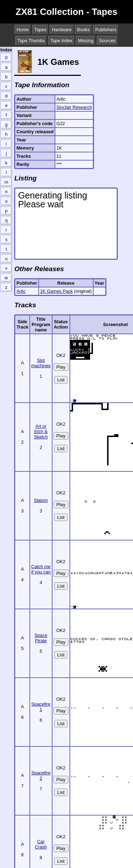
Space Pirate (41, 638)
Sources (107, 41)
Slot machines (41, 363)
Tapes (40, 30)
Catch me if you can (41, 569)
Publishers (106, 30)
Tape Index (62, 41)
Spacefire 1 (41, 707)
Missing (86, 41)
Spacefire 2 (41, 775)
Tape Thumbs (31, 41)
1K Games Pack (56, 291)
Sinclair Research (74, 107)
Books (83, 30)
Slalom (41, 500)
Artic (21, 291)
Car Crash (41, 844)
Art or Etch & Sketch (41, 432)
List (61, 380)
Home (23, 30)
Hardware (62, 30)
